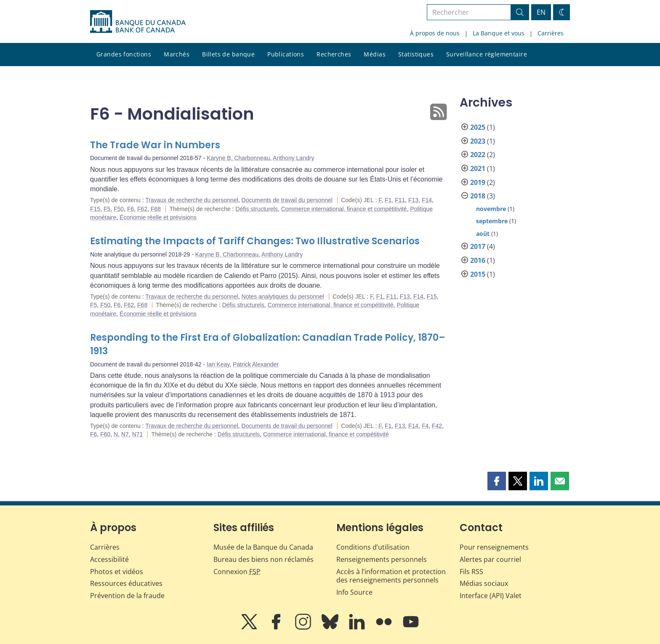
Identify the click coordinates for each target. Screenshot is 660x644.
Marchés (177, 54)
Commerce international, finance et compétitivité (344, 209)
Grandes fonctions (124, 54)
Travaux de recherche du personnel (192, 200)
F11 (400, 200)
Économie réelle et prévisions (158, 217)
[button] (497, 481)
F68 (156, 209)
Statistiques (416, 54)
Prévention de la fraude (127, 596)
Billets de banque (228, 54)
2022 (478, 155)
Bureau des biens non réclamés (263, 559)
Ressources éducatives (126, 583)
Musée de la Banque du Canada (263, 547)
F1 (388, 200)
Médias (375, 54)
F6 (130, 209)
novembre (491, 209)
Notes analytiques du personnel (283, 297)
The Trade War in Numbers (155, 145)
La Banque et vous (499, 33)
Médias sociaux (484, 583)
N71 (138, 434)
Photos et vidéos (117, 572)
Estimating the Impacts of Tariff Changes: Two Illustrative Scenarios (255, 241)
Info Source (354, 592)
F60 (105, 434)
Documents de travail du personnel (287, 200)
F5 (107, 209)
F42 (437, 426)
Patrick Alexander (256, 364)
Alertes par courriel (490, 559)
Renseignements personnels (382, 559)
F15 (95, 209)
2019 (478, 182)
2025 (478, 127)
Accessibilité (109, 559)
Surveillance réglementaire (487, 54)
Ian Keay (218, 364)
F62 (142, 209)
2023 (478, 141)
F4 (425, 426)
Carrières (551, 33)
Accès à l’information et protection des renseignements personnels (391, 576)
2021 (478, 168)
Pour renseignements (494, 547)
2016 (478, 260)
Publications (286, 54)
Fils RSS (471, 572)
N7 (125, 434)
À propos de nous (435, 33)
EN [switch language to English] (541, 12)
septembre (492, 221)
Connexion (237, 572)
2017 (478, 246)
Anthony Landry (293, 158)
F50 (119, 209)
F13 (413, 200)
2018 (478, 196)
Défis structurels (257, 209)
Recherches (334, 54)
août (483, 234)
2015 (478, 274)
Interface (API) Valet (491, 596)
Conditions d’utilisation (373, 547)
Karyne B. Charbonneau (238, 158)
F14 (427, 200)
